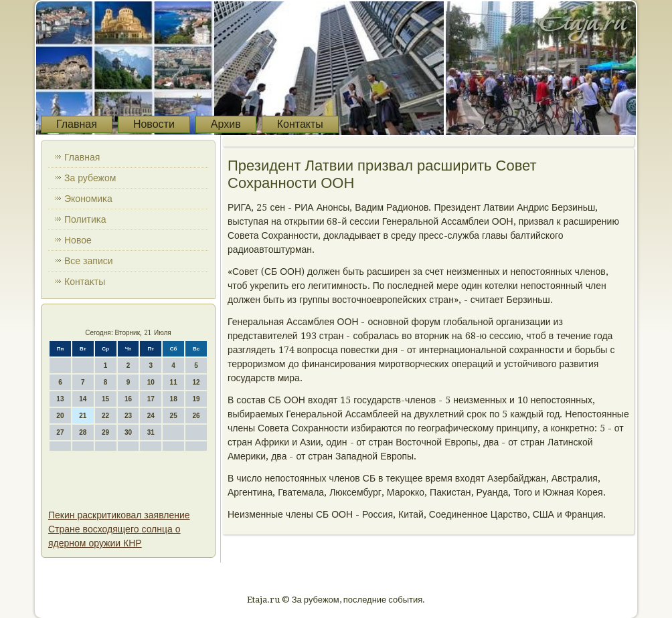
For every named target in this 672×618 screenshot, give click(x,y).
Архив (226, 124)
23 (128, 416)
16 (128, 399)
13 (60, 399)
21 (83, 416)
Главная (77, 124)
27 (60, 432)
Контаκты (85, 282)
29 (105, 432)
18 (174, 399)
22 (105, 416)
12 (196, 382)
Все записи (89, 261)
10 (151, 382)
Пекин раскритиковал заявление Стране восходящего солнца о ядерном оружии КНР (119, 529)
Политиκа (85, 219)
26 (196, 416)
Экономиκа (88, 199)
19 (196, 399)
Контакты (300, 124)
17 (151, 399)
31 (151, 432)
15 (105, 399)
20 (60, 416)
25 (174, 416)
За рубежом (90, 178)
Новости (154, 124)
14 (83, 399)
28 (83, 432)
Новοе (78, 240)
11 (174, 382)
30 (128, 432)
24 (151, 416)
